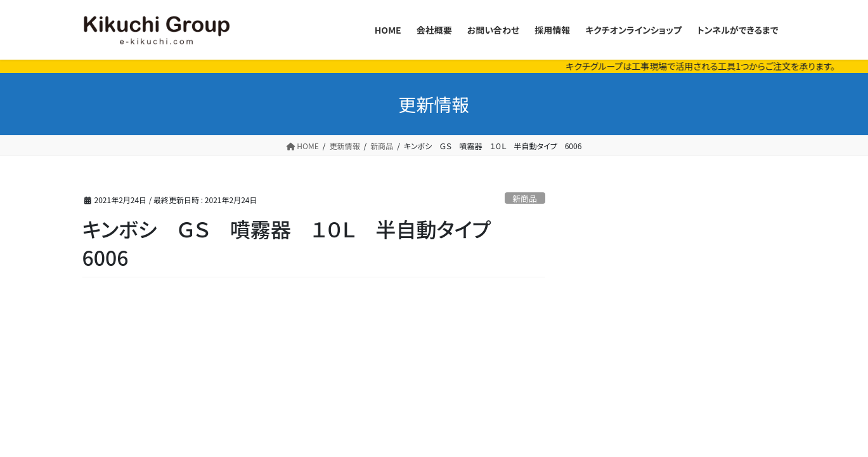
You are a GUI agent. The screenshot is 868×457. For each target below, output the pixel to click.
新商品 (524, 198)
